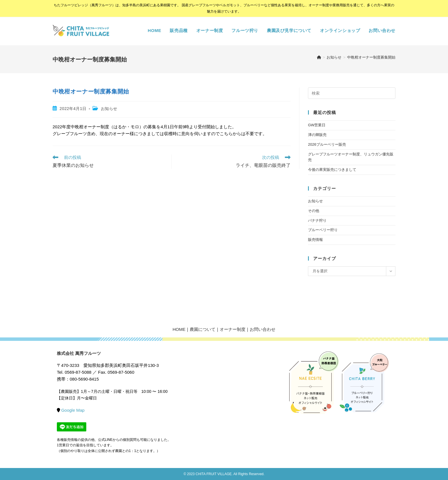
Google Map (73, 410)
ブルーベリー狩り (323, 230)
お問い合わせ (263, 329)
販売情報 (315, 240)
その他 (314, 211)
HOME (179, 329)
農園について (203, 329)
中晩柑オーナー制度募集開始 (371, 57)
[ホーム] (319, 57)
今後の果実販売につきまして (332, 170)
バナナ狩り (317, 220)
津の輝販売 (317, 135)
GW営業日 (317, 125)
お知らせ (109, 109)
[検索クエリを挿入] (352, 93)
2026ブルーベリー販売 (327, 144)
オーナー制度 (233, 329)
